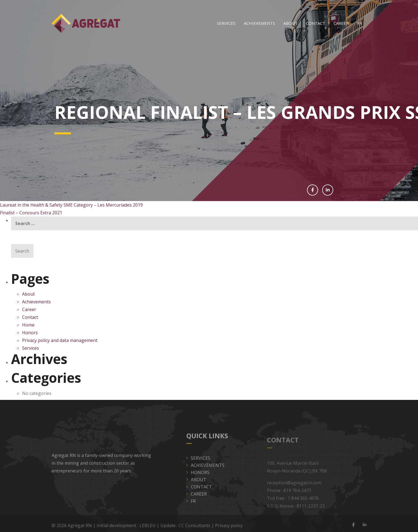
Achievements (259, 23)
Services (226, 23)
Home (28, 325)
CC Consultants (195, 527)
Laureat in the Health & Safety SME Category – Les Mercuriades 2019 (71, 205)
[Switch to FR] (360, 23)
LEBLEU (148, 527)
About (290, 23)
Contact (316, 23)
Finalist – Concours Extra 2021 (31, 213)
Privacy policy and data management (60, 340)
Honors (30, 333)
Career (341, 23)
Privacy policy (229, 527)
